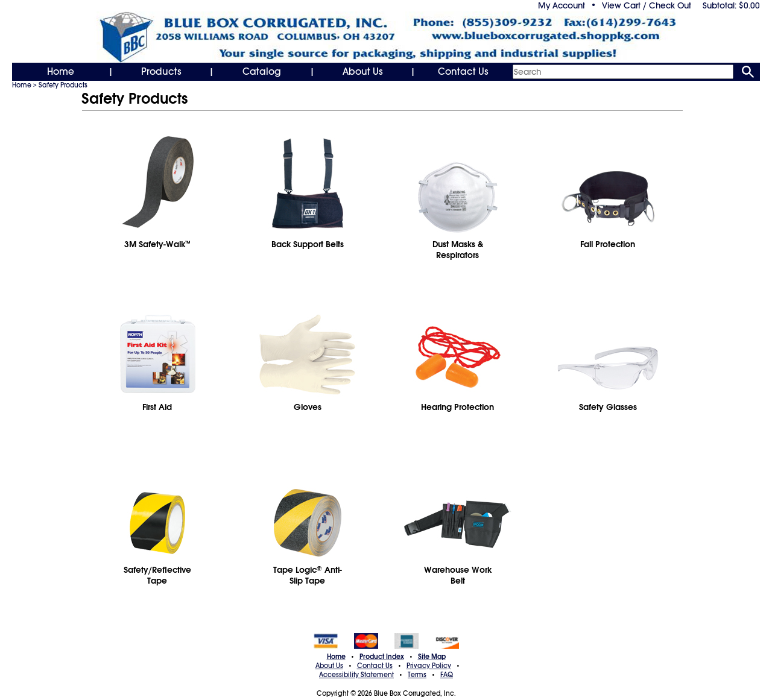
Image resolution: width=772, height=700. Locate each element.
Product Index (382, 657)
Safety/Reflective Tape (157, 575)
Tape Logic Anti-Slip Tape (308, 575)
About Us (363, 72)
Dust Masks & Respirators (458, 250)
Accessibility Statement (356, 675)
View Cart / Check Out (647, 5)
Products (161, 72)
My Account (562, 5)
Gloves (308, 407)
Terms (417, 675)
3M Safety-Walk (157, 244)
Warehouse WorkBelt (458, 575)
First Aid (157, 407)
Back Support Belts (308, 244)
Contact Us (463, 72)
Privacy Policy (429, 666)
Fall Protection (608, 244)
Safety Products (63, 85)
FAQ (447, 675)
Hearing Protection (457, 407)
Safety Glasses (608, 407)
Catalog (262, 72)
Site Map (432, 657)
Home (61, 72)
